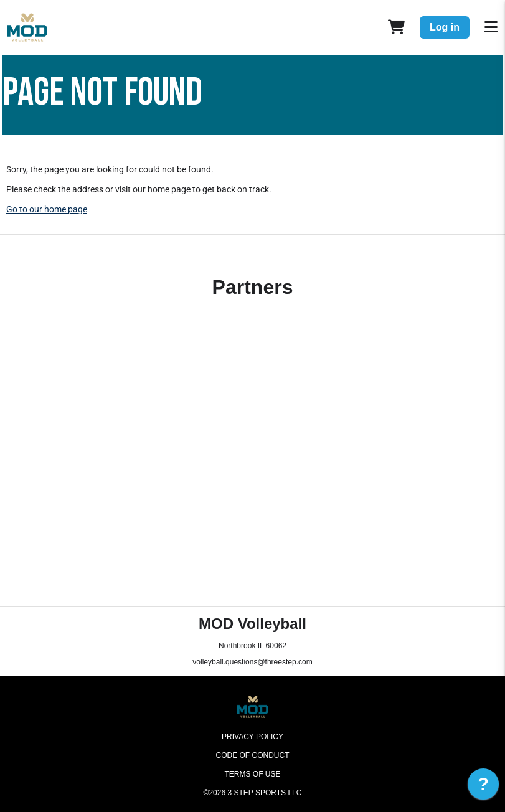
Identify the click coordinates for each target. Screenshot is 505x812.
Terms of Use (252, 774)
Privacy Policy (252, 737)
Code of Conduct (253, 755)
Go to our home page (47, 209)
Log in (445, 27)
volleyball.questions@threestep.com (252, 662)
